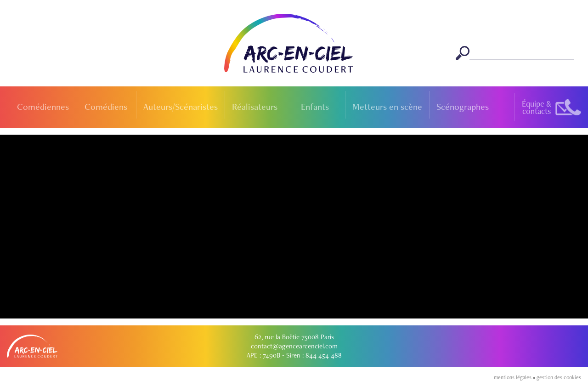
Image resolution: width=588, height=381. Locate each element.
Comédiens (106, 107)
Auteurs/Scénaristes (181, 107)
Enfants (315, 107)
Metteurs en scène (387, 107)
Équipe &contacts (537, 107)
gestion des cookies (559, 377)
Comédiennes (43, 107)
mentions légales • (515, 377)
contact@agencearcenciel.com (294, 346)
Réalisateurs (255, 107)
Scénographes (463, 107)
